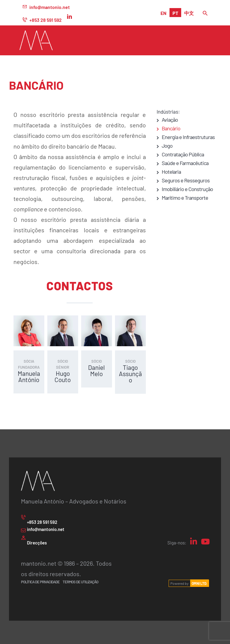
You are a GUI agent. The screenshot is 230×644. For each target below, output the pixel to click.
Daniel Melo (96, 370)
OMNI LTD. (199, 583)
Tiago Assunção (130, 373)
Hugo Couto (63, 376)
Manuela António (29, 376)
